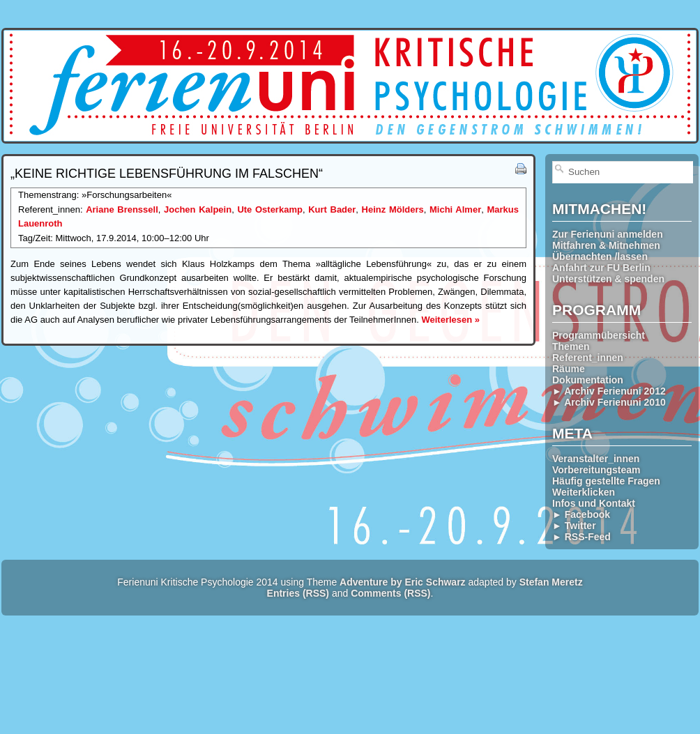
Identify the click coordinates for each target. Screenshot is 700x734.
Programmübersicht (599, 335)
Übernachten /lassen (600, 257)
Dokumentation (588, 380)
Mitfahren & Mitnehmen (606, 245)
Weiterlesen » (450, 320)
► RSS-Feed (581, 537)
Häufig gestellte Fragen (606, 481)
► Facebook (581, 514)
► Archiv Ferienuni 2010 (609, 402)
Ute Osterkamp (270, 209)
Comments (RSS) (390, 593)
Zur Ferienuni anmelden (608, 234)
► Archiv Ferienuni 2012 (609, 391)
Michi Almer (455, 209)
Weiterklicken (584, 492)
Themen (571, 346)
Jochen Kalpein (198, 209)
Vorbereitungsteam (596, 470)
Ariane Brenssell (122, 209)
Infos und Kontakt (594, 503)
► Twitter (574, 526)
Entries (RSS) (298, 593)
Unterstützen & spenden (608, 279)
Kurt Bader (332, 209)
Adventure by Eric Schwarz (403, 582)
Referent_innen (588, 358)
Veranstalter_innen (596, 459)
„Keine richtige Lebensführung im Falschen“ (167, 174)
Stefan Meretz (551, 582)
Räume (569, 369)
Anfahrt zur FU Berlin (601, 268)
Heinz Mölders (393, 209)
